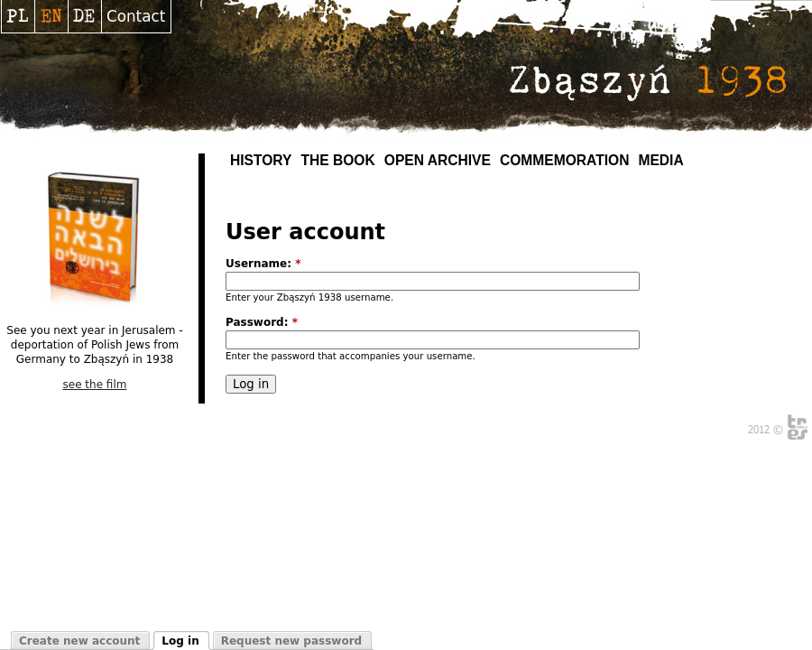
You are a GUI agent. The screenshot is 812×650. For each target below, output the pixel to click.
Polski (18, 16)
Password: (262, 322)
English (51, 16)
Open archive (438, 160)
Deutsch (84, 16)
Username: (263, 264)
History (261, 160)
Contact (136, 16)
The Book (337, 160)
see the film (95, 385)
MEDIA (660, 160)
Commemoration (565, 160)
